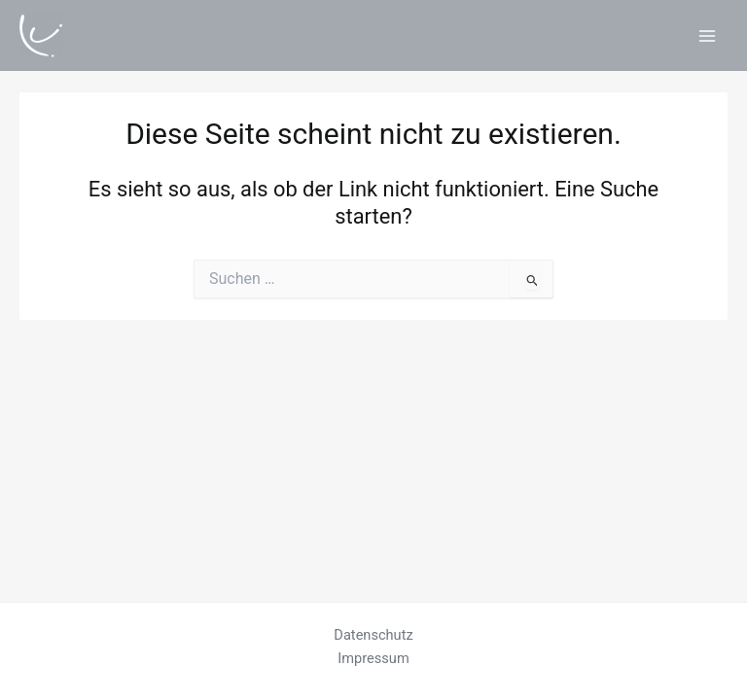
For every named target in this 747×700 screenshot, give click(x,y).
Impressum (373, 658)
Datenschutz (373, 635)
